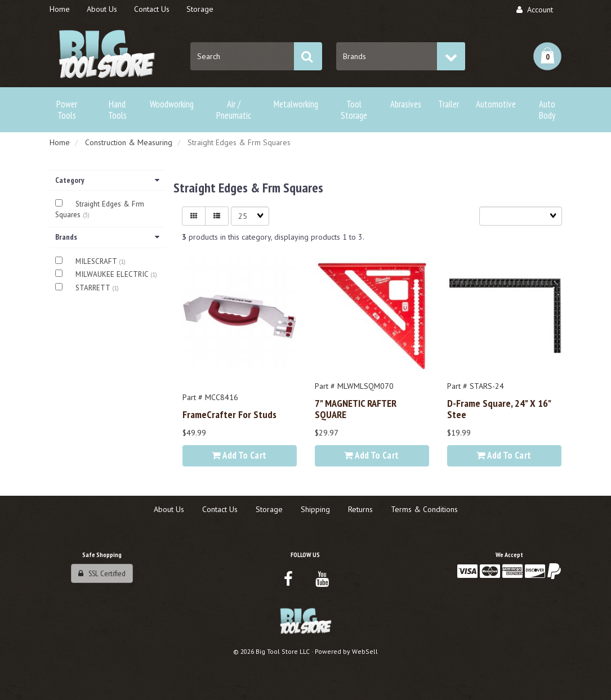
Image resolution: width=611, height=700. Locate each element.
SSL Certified (102, 573)
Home (60, 142)
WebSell (365, 651)
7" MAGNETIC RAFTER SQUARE (356, 409)
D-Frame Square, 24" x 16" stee (499, 409)
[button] (547, 56)
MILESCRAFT (97, 261)
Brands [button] (107, 237)
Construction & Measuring (129, 142)
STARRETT (94, 288)
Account (535, 10)
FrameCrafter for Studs (229, 414)
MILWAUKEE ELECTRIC (113, 274)
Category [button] (107, 180)
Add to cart (239, 455)
